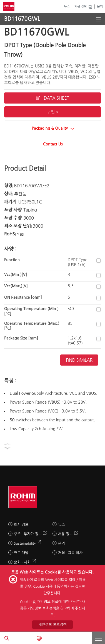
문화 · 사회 (22, 562)
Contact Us (53, 144)
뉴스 (67, 7)
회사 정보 (21, 524)
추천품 (20, 194)
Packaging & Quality (53, 128)
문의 (100, 7)
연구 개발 (21, 553)
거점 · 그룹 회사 (70, 553)
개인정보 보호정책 (52, 624)
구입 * (52, 112)
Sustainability (25, 543)
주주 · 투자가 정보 (28, 534)
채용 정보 (81, 7)
